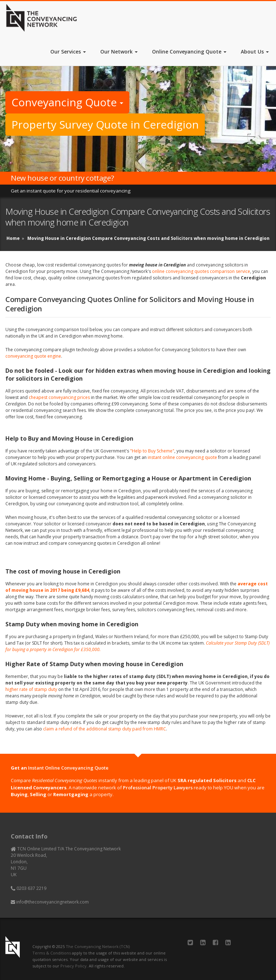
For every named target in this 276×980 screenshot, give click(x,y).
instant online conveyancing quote (182, 457)
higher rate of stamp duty (31, 689)
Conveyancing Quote (67, 102)
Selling (38, 794)
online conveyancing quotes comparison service (201, 271)
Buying (19, 794)
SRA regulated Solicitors (207, 780)
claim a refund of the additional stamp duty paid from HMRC (105, 729)
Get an (60, 768)
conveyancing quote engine (33, 356)
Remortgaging (71, 794)
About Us (255, 52)
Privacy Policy (73, 966)
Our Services (68, 52)
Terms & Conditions (52, 953)
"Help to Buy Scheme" (152, 451)
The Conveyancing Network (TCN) (98, 946)
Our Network (119, 52)
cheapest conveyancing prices (59, 397)
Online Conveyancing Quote (189, 52)
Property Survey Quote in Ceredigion (105, 124)
